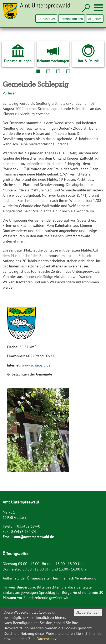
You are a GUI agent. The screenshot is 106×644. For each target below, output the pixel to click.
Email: (8, 537)
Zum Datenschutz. (43, 639)
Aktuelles (95, 19)
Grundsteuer (47, 19)
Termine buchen (72, 19)
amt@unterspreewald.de (34, 537)
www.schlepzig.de (36, 365)
